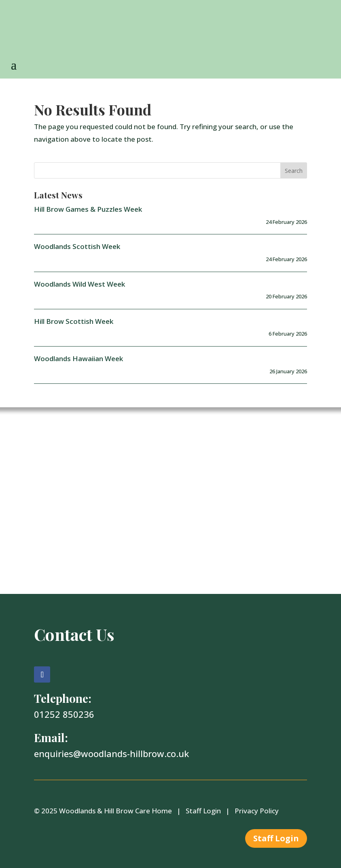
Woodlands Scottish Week (77, 246)
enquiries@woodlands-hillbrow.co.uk (111, 753)
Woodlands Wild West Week (79, 284)
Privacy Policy (257, 811)
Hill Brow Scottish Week (74, 321)
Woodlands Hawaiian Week (78, 358)
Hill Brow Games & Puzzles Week (88, 209)
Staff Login (203, 811)
